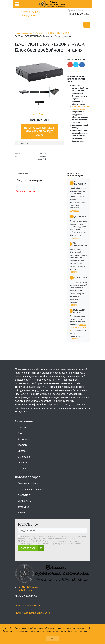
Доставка (22, 445)
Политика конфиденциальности (32, 613)
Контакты (22, 469)
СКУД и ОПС (24, 501)
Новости (22, 427)
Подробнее (75, 211)
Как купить (23, 439)
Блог (20, 433)
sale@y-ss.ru (28, 16)
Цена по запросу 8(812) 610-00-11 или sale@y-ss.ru (39, 131)
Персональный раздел (27, 606)
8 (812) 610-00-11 (30, 12)
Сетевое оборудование (30, 489)
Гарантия (22, 463)
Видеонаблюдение (28, 483)
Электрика (23, 507)
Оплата (21, 451)
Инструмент (24, 495)
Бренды (22, 513)
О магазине (24, 457)
